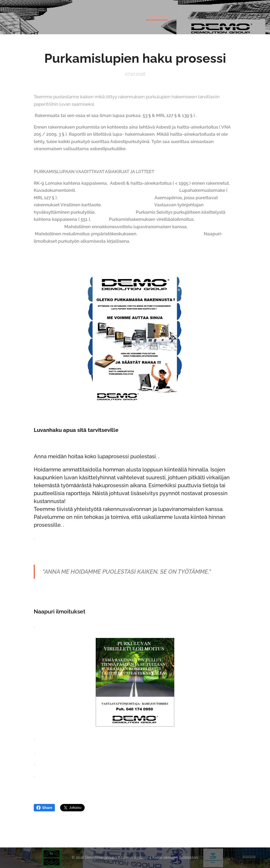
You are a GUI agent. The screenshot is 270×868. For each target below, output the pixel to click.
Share (44, 808)
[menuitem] (95, 17)
